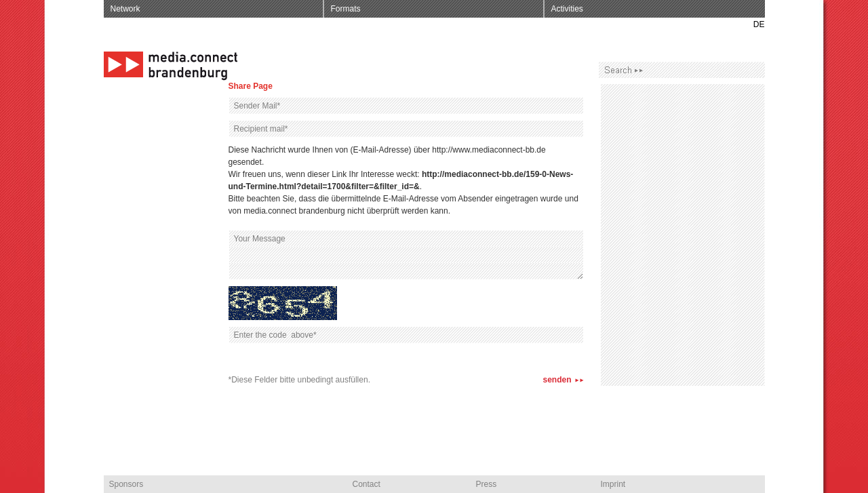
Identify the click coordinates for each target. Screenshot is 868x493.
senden (557, 380)
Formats (346, 9)
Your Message (406, 255)
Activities (567, 9)
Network (125, 9)
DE (759, 24)
